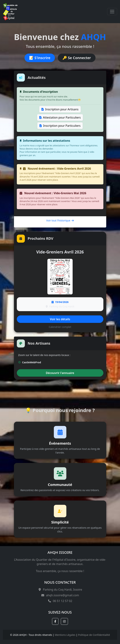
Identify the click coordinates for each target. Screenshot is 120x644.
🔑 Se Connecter (77, 58)
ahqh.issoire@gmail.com (60, 595)
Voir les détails (60, 319)
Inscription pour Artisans (60, 109)
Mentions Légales (65, 635)
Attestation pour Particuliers (60, 117)
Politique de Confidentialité (94, 635)
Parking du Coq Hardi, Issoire (60, 590)
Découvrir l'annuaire (60, 373)
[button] (55, 621)
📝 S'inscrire (40, 58)
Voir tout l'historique (60, 220)
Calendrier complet (60, 327)
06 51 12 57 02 (60, 601)
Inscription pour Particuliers (60, 126)
